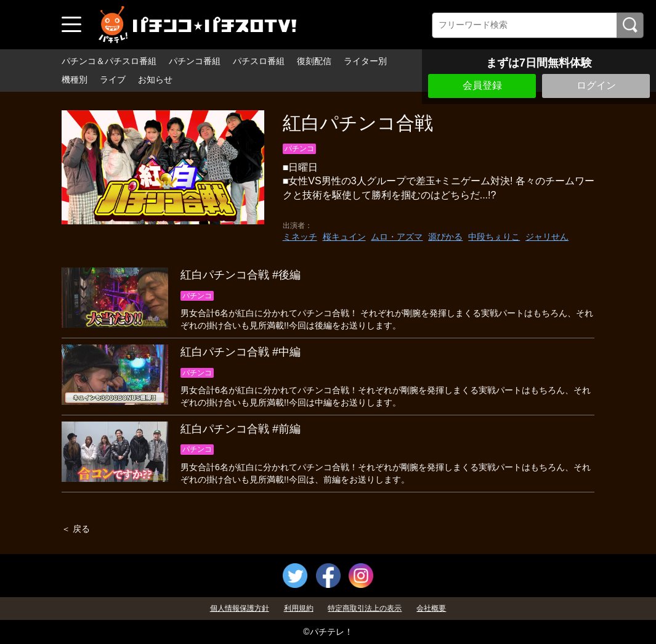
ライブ (113, 79)
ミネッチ (300, 237)
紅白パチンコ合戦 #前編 (241, 429)
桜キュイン (344, 237)
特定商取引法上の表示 (365, 608)
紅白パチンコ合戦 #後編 (241, 275)
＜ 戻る (76, 529)
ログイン (596, 85)
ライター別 (365, 61)
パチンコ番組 (195, 61)
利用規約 (299, 608)
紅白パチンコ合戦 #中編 (241, 352)
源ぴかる (445, 237)
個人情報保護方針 (240, 608)
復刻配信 (314, 61)
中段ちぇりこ (494, 237)
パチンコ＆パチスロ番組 (109, 61)
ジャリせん (547, 237)
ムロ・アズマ (397, 237)
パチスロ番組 (259, 61)
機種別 (75, 79)
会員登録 (482, 85)
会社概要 (431, 608)
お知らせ (155, 79)
